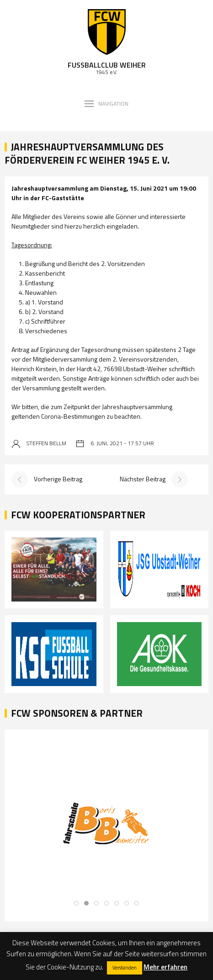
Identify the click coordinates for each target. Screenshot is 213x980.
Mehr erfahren (165, 967)
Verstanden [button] (125, 968)
